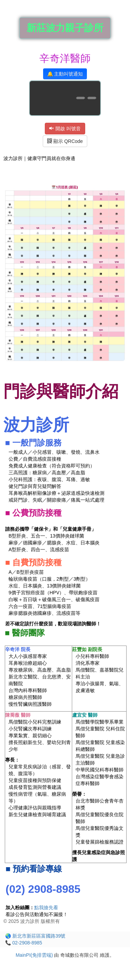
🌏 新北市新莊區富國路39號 (35, 936)
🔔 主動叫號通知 (65, 74)
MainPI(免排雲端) (34, 955)
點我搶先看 (46, 908)
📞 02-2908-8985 (24, 943)
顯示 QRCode (65, 141)
